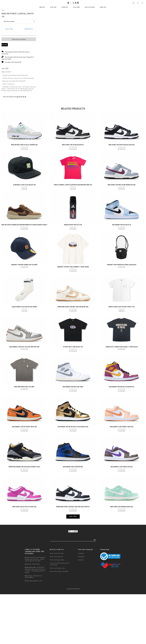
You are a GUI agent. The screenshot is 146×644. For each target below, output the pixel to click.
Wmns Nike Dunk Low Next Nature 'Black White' (73, 634)
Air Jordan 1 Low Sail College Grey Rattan (24, 474)
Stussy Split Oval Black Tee (73, 474)
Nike (3, 138)
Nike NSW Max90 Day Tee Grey (24, 514)
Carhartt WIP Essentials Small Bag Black (122, 392)
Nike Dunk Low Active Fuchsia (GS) (24, 634)
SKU (3, 199)
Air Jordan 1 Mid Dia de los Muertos (122, 514)
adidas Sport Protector (73, 352)
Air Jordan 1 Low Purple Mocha (122, 594)
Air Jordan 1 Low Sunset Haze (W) (122, 554)
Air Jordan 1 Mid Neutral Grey (73, 514)
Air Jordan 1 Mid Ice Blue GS (122, 352)
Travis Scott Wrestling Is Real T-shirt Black (122, 474)
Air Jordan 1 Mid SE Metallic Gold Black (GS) (73, 554)
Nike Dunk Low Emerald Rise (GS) (122, 634)
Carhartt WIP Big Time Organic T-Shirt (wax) (73, 394)
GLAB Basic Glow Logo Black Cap (24, 312)
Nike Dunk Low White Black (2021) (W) (122, 272)
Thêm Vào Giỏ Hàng (19, 167)
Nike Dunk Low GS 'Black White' (73, 272)
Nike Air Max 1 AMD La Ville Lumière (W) (24, 272)
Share (4, 172)
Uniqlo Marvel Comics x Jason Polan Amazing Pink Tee (73, 312)
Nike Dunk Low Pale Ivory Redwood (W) (122, 312)
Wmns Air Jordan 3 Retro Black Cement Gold (24, 594)
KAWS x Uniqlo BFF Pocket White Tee (122, 434)
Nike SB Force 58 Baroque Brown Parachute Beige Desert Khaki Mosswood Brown (24, 352)
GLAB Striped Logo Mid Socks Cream (24, 434)
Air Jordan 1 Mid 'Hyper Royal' (73, 594)
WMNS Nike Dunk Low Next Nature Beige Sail (73, 434)
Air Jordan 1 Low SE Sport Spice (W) (24, 554)
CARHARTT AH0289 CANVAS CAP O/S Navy (24, 392)
